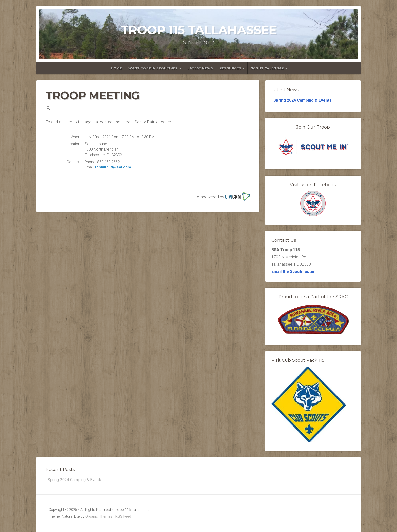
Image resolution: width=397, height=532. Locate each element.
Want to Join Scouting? (153, 68)
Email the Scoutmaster (293, 272)
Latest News (200, 68)
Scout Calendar (267, 68)
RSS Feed (123, 516)
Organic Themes (99, 516)
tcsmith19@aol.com (113, 167)
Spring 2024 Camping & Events (303, 100)
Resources (230, 68)
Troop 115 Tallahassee (199, 30)
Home (116, 68)
